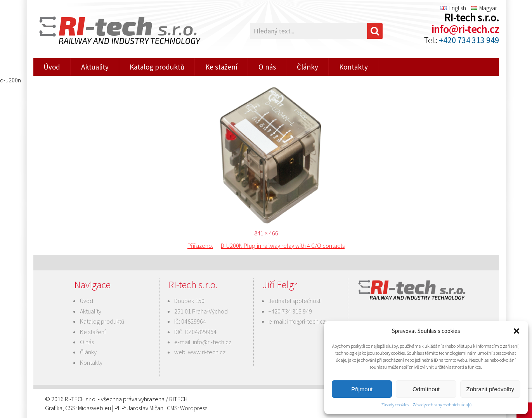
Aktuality (95, 67)
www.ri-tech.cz (207, 352)
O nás (267, 67)
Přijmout (362, 389)
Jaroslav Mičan (145, 408)
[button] (516, 331)
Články (308, 67)
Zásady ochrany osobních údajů (442, 405)
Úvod (52, 67)
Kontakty (354, 67)
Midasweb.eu (94, 408)
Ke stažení (221, 67)
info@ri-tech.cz (465, 29)
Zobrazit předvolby (490, 389)
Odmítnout (426, 389)
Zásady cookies (395, 405)
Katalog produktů (157, 67)
